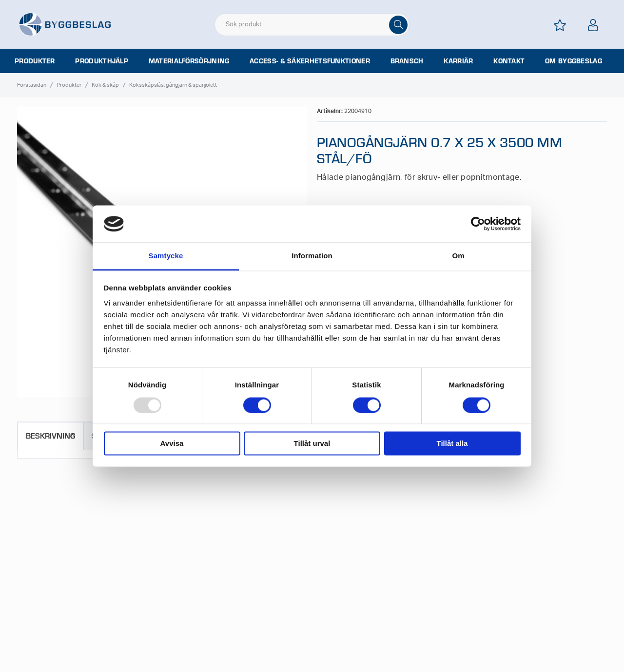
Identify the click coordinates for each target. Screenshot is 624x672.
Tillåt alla (452, 444)
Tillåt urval (312, 444)
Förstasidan (32, 85)
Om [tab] (458, 256)
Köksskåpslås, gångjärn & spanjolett (173, 85)
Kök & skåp (105, 85)
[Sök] (398, 25)
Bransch (407, 61)
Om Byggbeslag (574, 61)
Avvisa (172, 444)
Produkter (35, 61)
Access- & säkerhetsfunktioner (310, 61)
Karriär (458, 61)
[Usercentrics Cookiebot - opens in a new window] (478, 224)
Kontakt (509, 61)
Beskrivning (50, 435)
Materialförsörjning (189, 61)
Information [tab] (312, 256)
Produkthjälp (102, 61)
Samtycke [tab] (166, 256)
